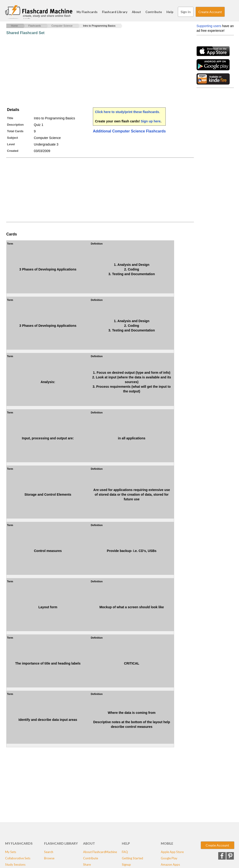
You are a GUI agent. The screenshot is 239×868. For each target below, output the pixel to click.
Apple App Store (172, 852)
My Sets (11, 852)
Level (11, 144)
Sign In (186, 12)
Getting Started (132, 858)
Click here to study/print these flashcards (127, 112)
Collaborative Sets (18, 858)
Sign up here (151, 121)
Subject (12, 138)
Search (229, 12)
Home (14, 26)
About (136, 12)
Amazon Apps (170, 864)
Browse (49, 858)
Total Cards (15, 131)
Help (170, 12)
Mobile (167, 843)
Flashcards (35, 26)
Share (87, 864)
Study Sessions (15, 864)
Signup (126, 864)
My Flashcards (87, 12)
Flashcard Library (115, 12)
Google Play (169, 858)
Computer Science (62, 26)
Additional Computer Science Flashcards (129, 131)
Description (15, 125)
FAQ (125, 852)
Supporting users (209, 26)
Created (13, 151)
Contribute (154, 12)
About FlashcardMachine (100, 852)
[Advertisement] (91, 71)
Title (10, 118)
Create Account (210, 12)
